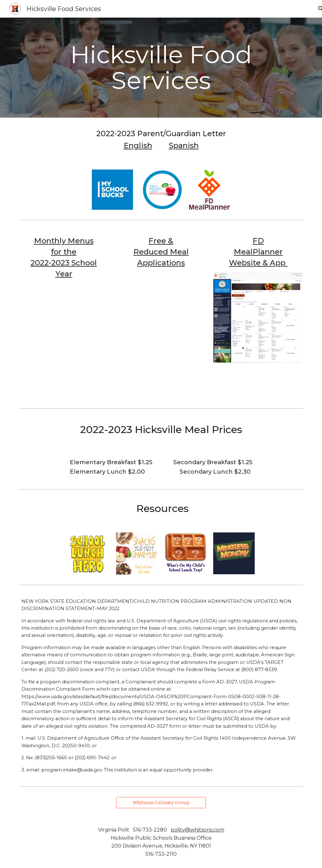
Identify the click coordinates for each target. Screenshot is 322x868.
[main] (161, 68)
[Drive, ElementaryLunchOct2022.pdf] (64, 341)
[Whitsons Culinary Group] (161, 802)
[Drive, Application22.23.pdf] (161, 330)
